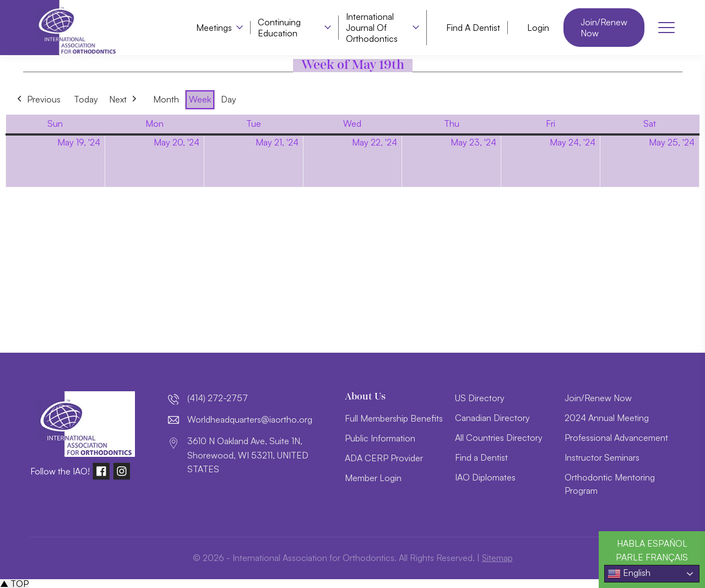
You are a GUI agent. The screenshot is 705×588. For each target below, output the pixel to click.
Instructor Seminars (602, 457)
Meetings (214, 28)
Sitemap (497, 558)
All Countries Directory (499, 438)
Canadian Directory (492, 418)
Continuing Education (279, 28)
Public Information (380, 438)
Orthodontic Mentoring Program (610, 484)
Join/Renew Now (604, 28)
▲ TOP (14, 584)
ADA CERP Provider (384, 458)
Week (200, 99)
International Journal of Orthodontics (372, 28)
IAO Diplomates (485, 477)
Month (166, 99)
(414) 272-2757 (218, 398)
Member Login (373, 478)
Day (229, 99)
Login (538, 28)
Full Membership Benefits (394, 418)
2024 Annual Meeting (607, 418)
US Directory (480, 398)
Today (86, 99)
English (629, 574)
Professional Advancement (616, 438)
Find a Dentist (473, 28)
